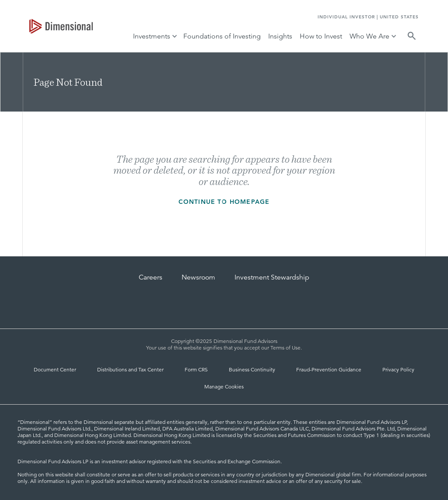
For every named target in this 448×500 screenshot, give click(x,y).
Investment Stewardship (272, 277)
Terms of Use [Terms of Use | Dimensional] (285, 348)
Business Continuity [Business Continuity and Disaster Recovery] (252, 369)
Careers (150, 277)
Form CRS (196, 369)
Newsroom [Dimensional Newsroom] (198, 277)
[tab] (61, 26)
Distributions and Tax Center (130, 369)
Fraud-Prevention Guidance (329, 369)
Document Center (55, 369)
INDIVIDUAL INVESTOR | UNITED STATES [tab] (368, 17)
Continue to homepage (224, 202)
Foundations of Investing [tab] (222, 36)
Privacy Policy (398, 369)
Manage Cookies (224, 386)
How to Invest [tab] (321, 36)
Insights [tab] (280, 36)
